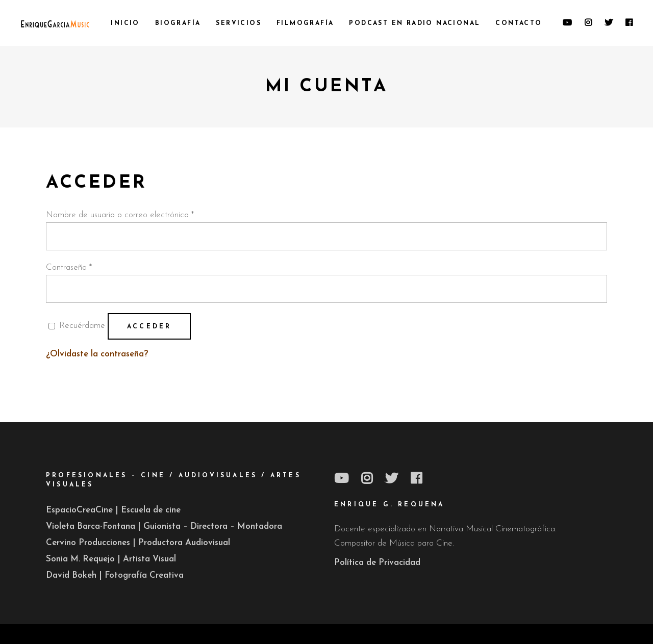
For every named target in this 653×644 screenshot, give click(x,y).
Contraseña (69, 267)
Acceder (149, 327)
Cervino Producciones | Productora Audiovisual (138, 543)
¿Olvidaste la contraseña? (97, 354)
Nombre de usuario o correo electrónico (120, 215)
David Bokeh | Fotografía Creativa (115, 575)
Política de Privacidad (377, 563)
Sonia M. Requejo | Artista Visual (111, 559)
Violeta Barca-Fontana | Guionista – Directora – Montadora (164, 526)
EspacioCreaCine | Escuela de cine (113, 510)
